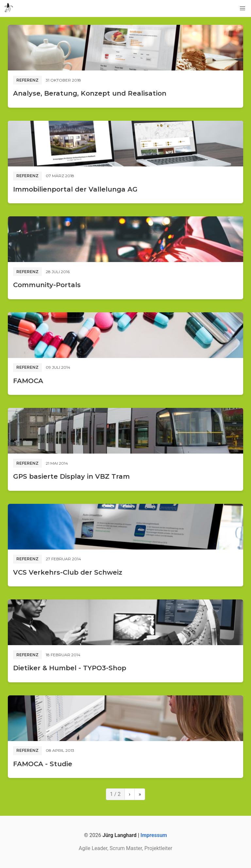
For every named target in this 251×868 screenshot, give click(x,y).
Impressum (154, 835)
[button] (243, 8)
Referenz (27, 80)
